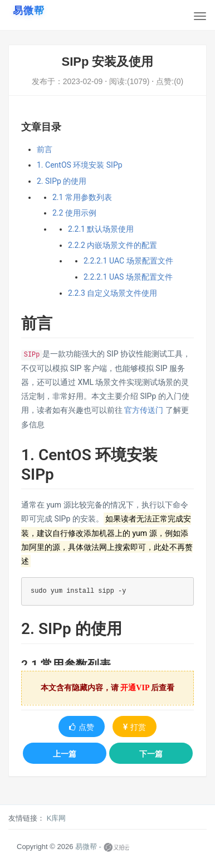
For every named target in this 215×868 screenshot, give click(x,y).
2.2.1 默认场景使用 (101, 229)
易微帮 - (88, 847)
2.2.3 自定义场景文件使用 (113, 293)
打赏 (135, 727)
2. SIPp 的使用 (62, 181)
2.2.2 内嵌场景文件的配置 (113, 245)
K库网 (57, 818)
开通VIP (135, 688)
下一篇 (151, 754)
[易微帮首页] (29, 11)
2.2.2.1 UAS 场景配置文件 (128, 277)
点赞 (82, 727)
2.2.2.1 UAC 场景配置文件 (128, 261)
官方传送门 (144, 410)
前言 (45, 149)
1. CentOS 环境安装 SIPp (80, 165)
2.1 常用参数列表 (82, 197)
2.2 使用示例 (74, 213)
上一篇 (65, 754)
